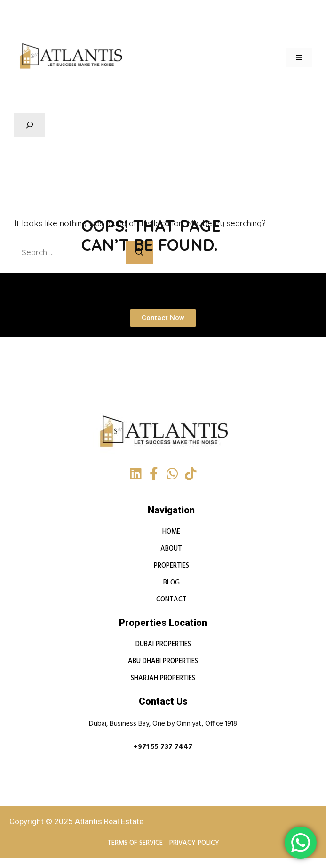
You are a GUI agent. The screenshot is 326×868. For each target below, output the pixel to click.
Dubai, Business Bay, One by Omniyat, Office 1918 (163, 724)
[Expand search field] (30, 125)
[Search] (145, 252)
